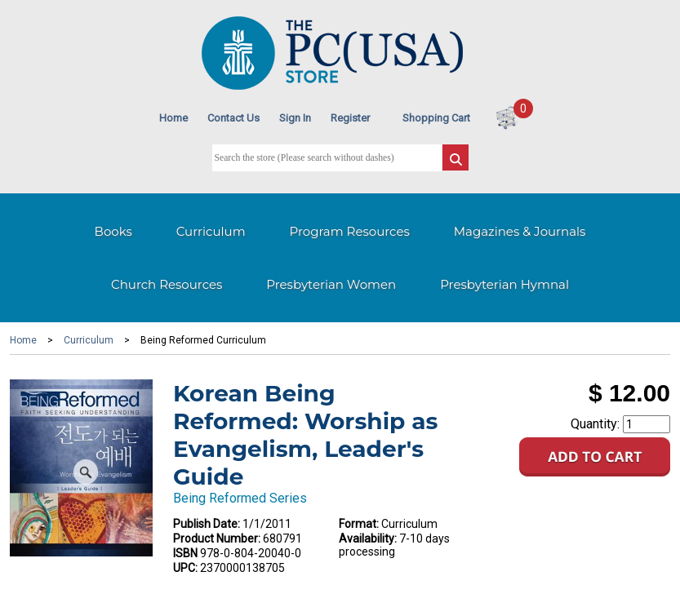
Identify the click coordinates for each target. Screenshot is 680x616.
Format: (359, 524)
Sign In (295, 118)
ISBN (185, 553)
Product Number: (217, 538)
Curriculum (211, 231)
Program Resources (350, 231)
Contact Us (233, 118)
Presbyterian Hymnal (504, 284)
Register (350, 118)
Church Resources (167, 284)
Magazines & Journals (520, 231)
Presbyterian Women (331, 284)
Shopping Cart (436, 118)
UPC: (185, 568)
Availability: (368, 538)
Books (113, 231)
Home (173, 118)
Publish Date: (207, 524)
